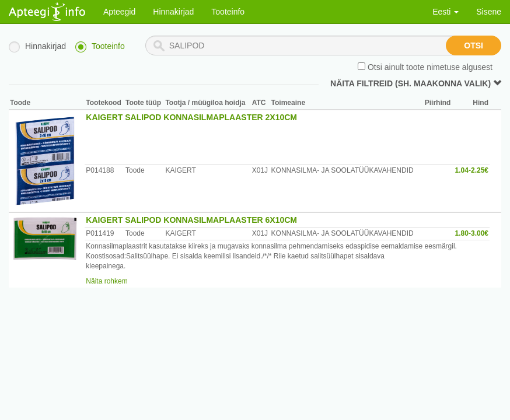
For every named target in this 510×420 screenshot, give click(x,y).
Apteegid (119, 12)
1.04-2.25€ (472, 170)
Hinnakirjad (173, 12)
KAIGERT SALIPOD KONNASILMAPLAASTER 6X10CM (191, 220)
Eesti (446, 12)
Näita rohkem (106, 281)
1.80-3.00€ (472, 233)
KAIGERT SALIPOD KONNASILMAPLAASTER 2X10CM (191, 117)
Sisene (489, 12)
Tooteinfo (228, 12)
